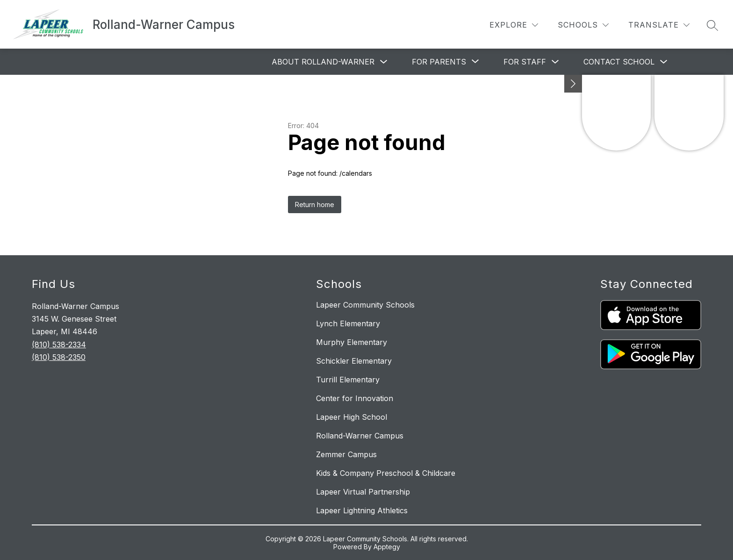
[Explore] (514, 25)
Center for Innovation (355, 398)
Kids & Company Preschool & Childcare (386, 473)
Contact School (619, 62)
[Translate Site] (659, 25)
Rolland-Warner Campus (360, 436)
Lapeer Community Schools (365, 305)
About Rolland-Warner (323, 62)
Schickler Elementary (354, 361)
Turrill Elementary (348, 380)
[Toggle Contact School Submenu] (664, 62)
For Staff (525, 62)
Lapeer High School (352, 417)
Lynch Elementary (348, 323)
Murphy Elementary (352, 342)
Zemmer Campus (346, 454)
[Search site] (712, 25)
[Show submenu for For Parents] (439, 62)
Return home (315, 205)
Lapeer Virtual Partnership (363, 492)
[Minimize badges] (573, 84)
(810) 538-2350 (59, 357)
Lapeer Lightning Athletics (362, 510)
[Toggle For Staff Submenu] (555, 62)
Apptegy (387, 547)
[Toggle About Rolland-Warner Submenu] (384, 62)
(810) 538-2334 (59, 345)
